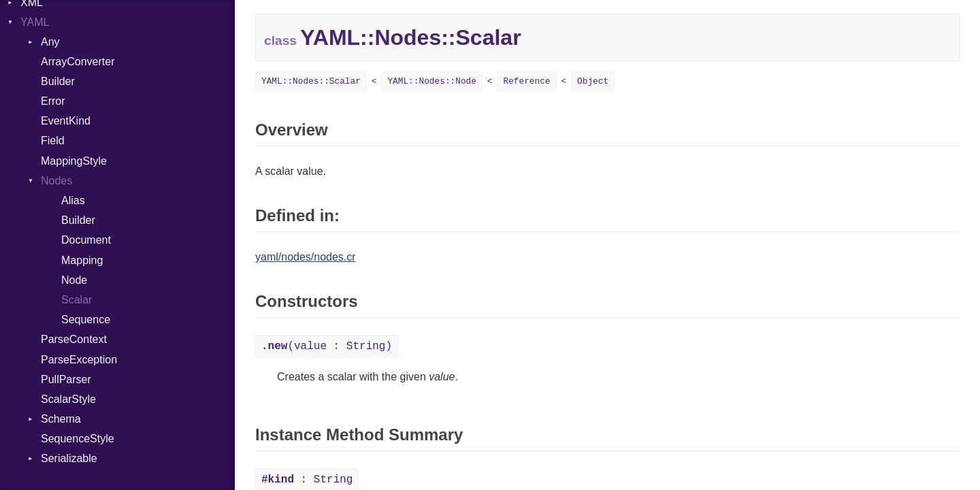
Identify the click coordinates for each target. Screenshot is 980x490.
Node (74, 280)
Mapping (82, 260)
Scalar (77, 300)
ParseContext (74, 339)
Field (53, 141)
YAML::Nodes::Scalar (311, 81)
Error (53, 101)
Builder (58, 81)
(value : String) (327, 346)
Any (50, 42)
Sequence (86, 320)
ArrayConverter (78, 62)
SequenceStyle (78, 439)
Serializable (69, 458)
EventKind (66, 121)
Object (593, 81)
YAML (35, 22)
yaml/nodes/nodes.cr (306, 257)
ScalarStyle (68, 399)
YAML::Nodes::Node (432, 81)
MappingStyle (74, 161)
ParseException (79, 360)
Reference (526, 81)
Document (86, 240)
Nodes (56, 181)
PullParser (66, 379)
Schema (61, 419)
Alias (73, 200)
